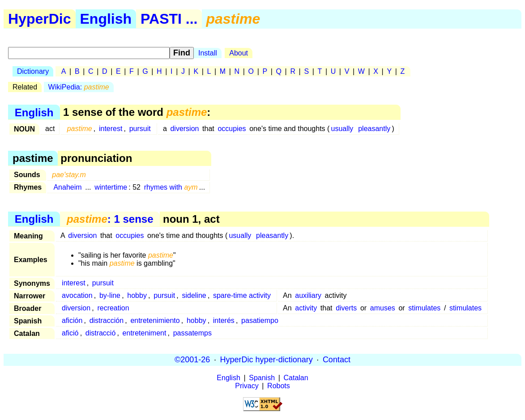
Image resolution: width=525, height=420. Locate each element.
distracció (101, 333)
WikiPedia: (79, 87)
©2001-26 (192, 360)
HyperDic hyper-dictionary (267, 360)
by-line (110, 295)
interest (111, 129)
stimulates (424, 308)
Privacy (247, 386)
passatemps (192, 333)
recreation (113, 308)
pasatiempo (260, 320)
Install (208, 53)
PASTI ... (169, 19)
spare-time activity (242, 295)
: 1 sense (110, 219)
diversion (184, 129)
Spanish (262, 378)
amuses (383, 308)
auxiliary (308, 295)
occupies (232, 129)
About (239, 53)
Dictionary (33, 71)
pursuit (140, 129)
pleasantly (374, 129)
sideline (194, 295)
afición (72, 320)
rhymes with (171, 187)
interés (224, 320)
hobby (137, 295)
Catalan (296, 378)
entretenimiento (155, 320)
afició (70, 333)
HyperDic (40, 19)
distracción (107, 320)
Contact (337, 360)
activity (306, 308)
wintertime (111, 187)
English (106, 19)
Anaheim (67, 187)
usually (342, 129)
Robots (279, 386)
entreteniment (145, 333)
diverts (346, 308)
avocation (77, 295)
